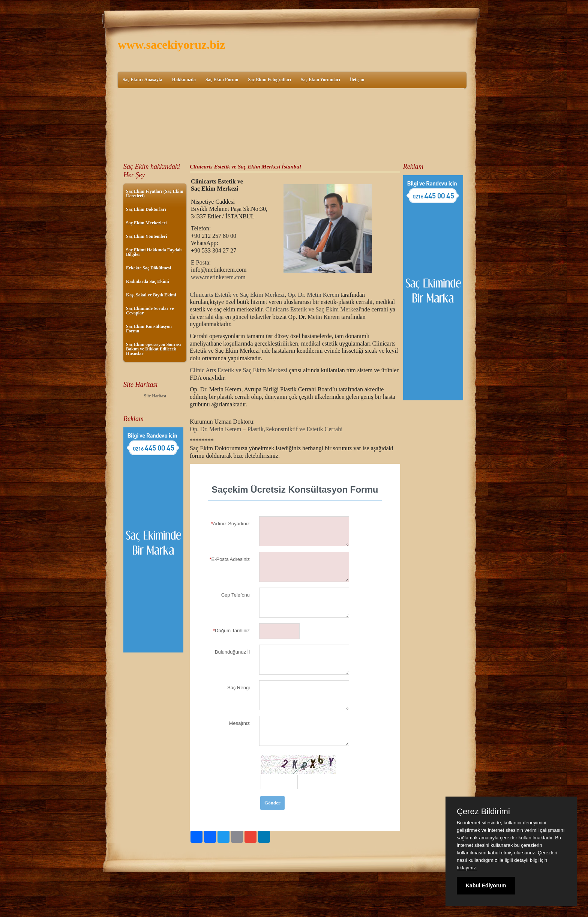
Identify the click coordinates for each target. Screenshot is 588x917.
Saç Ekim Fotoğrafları (269, 80)
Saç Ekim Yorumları (320, 80)
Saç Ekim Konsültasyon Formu (149, 329)
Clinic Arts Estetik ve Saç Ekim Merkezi (239, 370)
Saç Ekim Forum (222, 80)
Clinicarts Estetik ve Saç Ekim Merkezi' (313, 309)
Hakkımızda (184, 80)
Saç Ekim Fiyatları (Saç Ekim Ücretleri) (155, 194)
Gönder (272, 803)
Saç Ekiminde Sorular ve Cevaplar (150, 311)
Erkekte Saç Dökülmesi (148, 268)
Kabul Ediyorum (486, 885)
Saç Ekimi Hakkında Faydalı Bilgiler (154, 252)
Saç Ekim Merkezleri (146, 223)
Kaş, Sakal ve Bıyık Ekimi (151, 295)
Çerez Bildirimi (483, 812)
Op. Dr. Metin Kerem (313, 295)
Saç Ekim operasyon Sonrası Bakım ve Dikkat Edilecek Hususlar (153, 349)
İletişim (357, 80)
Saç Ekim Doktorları (146, 209)
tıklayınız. (467, 868)
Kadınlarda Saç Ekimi (148, 281)
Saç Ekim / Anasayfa (142, 80)
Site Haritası (155, 396)
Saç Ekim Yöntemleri (147, 236)
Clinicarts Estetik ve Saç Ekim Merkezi (237, 295)
